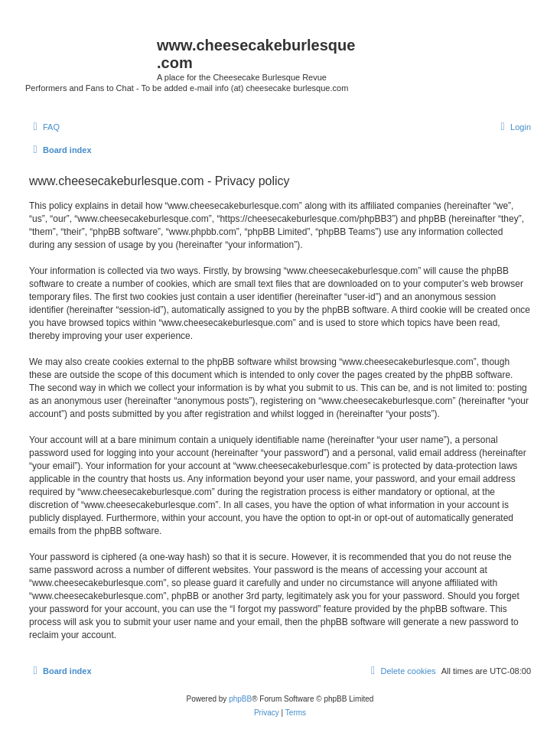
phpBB (240, 699)
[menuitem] (44, 127)
